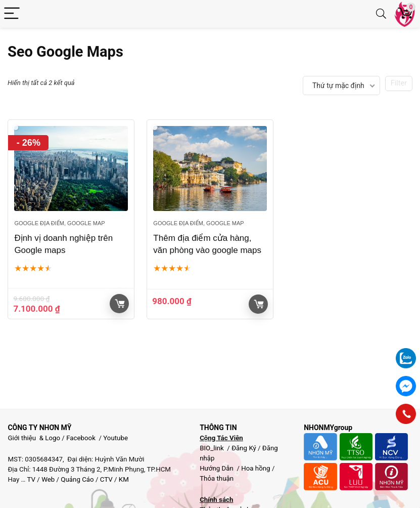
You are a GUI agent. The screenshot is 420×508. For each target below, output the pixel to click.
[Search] (381, 14)
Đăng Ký (245, 448)
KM (124, 479)
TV (30, 479)
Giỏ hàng (120, 304)
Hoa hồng (255, 468)
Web (48, 479)
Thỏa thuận (217, 478)
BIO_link (213, 448)
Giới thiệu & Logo (34, 438)
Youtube (115, 438)
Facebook (81, 438)
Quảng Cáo (77, 479)
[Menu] (12, 14)
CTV (106, 479)
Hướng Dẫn (217, 468)
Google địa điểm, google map (59, 223)
